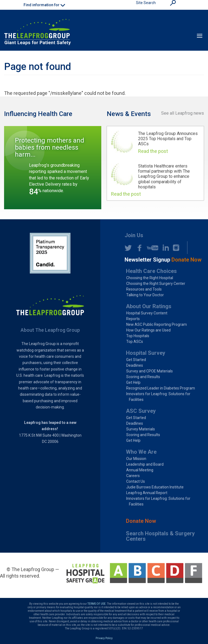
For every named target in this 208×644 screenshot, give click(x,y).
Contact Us (136, 481)
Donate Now (141, 521)
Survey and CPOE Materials (149, 371)
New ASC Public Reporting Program (157, 324)
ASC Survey (141, 411)
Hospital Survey (146, 353)
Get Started (136, 360)
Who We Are (141, 452)
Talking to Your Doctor (145, 295)
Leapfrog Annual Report (147, 493)
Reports (133, 319)
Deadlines (135, 365)
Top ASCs (135, 342)
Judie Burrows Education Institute (155, 487)
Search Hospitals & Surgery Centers (160, 536)
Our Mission (136, 459)
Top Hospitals (138, 336)
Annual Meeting (140, 470)
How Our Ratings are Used (148, 330)
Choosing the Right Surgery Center (156, 284)
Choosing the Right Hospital (150, 278)
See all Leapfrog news (183, 113)
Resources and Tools (144, 289)
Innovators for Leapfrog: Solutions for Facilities (158, 397)
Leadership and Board (145, 464)
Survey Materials (141, 429)
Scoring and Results (143, 377)
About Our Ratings (149, 306)
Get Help (133, 382)
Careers (133, 476)
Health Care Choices (151, 271)
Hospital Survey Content (147, 313)
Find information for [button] (44, 5)
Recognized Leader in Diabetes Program (161, 388)
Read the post (153, 151)
